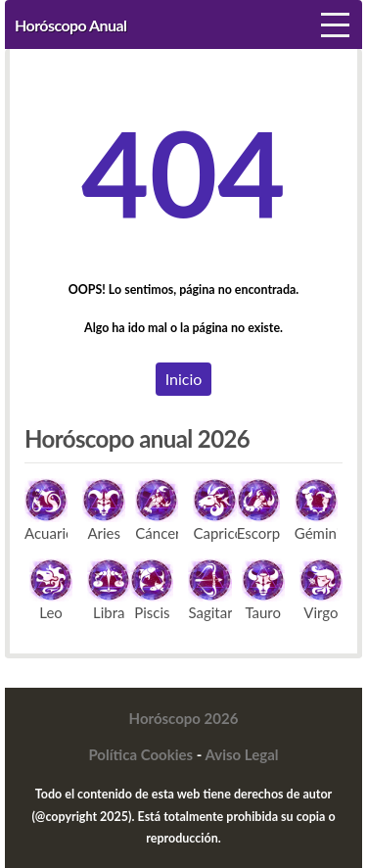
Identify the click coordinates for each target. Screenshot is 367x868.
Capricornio (214, 509)
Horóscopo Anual (70, 25)
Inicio (184, 379)
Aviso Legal (242, 754)
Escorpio (258, 509)
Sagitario (209, 590)
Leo (51, 590)
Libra (109, 590)
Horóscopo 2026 (184, 718)
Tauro (263, 590)
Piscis (152, 590)
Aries (104, 509)
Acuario (46, 509)
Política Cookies (140, 754)
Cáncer (157, 509)
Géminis (316, 509)
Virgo (321, 590)
